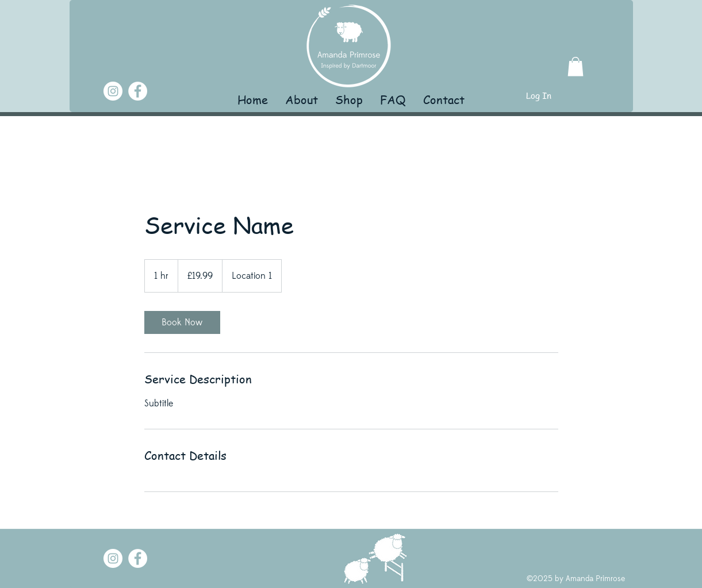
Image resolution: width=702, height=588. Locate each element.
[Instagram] (113, 91)
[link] (182, 322)
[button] (576, 66)
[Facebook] (138, 91)
